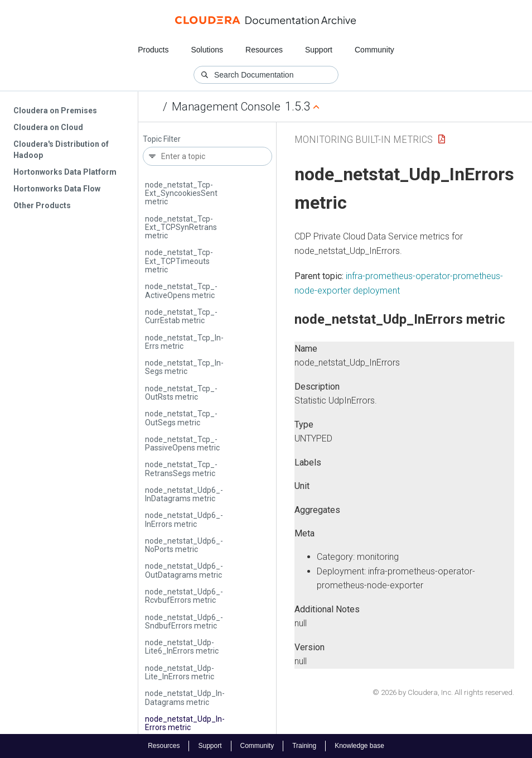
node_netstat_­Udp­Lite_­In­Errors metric (180, 672)
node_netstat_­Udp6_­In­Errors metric (184, 519)
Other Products (42, 205)
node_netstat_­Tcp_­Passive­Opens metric (182, 443)
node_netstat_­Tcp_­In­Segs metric (184, 367)
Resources (264, 50)
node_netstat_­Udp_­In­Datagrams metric (185, 697)
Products (153, 50)
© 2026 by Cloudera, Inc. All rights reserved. (443, 692)
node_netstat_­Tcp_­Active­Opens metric (181, 291)
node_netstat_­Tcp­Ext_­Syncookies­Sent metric (181, 193)
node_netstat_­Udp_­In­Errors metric (185, 723)
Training (304, 746)
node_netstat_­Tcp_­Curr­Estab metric (181, 316)
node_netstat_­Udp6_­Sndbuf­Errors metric (184, 622)
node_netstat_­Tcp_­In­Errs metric (184, 342)
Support (319, 50)
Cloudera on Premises (55, 111)
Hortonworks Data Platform (65, 172)
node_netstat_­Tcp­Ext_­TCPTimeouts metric (179, 261)
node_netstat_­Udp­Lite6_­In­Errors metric (182, 647)
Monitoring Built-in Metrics (364, 139)
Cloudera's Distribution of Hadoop (61, 150)
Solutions (207, 50)
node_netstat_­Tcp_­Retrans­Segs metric (181, 469)
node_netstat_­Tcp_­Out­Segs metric (181, 418)
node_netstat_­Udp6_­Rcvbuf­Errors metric (184, 596)
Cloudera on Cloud (48, 127)
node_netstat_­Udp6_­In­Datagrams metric (184, 494)
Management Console (226, 107)
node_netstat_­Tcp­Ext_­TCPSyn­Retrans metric (181, 227)
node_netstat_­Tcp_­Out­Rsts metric (181, 393)
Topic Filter (162, 139)
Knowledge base (359, 746)
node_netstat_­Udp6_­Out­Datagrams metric (184, 570)
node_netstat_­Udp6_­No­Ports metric (184, 545)
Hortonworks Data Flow (57, 189)
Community (374, 50)
